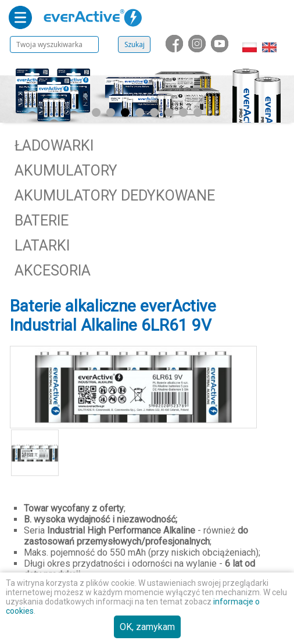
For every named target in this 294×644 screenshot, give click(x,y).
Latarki (42, 246)
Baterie (42, 221)
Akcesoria (53, 271)
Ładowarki (54, 146)
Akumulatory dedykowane (115, 196)
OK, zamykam (147, 627)
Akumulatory (66, 171)
